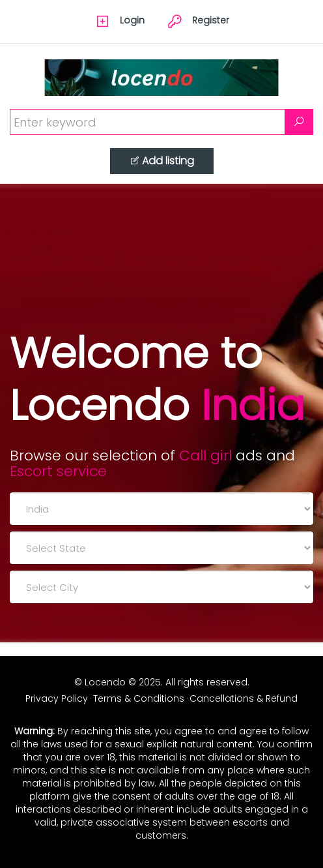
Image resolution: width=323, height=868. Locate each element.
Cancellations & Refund (244, 698)
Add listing (162, 161)
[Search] (299, 122)
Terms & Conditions (139, 698)
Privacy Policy (57, 698)
